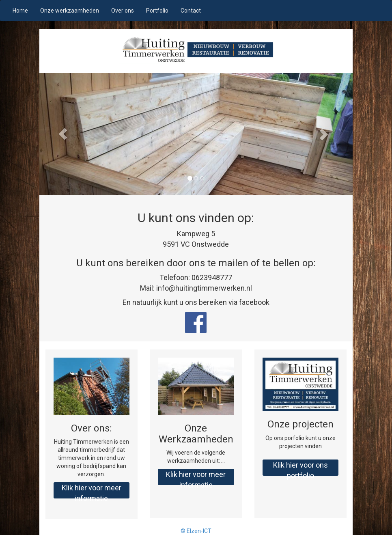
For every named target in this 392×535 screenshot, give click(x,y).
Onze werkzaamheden (70, 11)
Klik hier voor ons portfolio (300, 468)
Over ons (123, 11)
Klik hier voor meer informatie (92, 491)
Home (20, 11)
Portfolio (157, 11)
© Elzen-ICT (196, 531)
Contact (191, 11)
